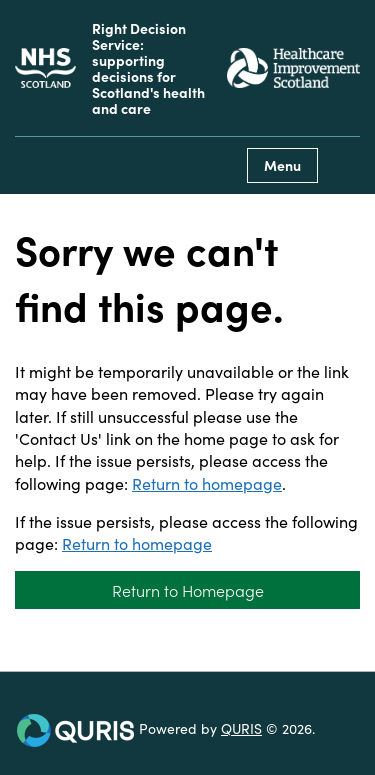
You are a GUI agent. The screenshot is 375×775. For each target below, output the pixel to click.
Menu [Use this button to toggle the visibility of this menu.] (282, 165)
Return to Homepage (188, 590)
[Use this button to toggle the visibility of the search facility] (344, 165)
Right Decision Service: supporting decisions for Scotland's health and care (148, 68)
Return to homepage (207, 483)
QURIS (241, 728)
